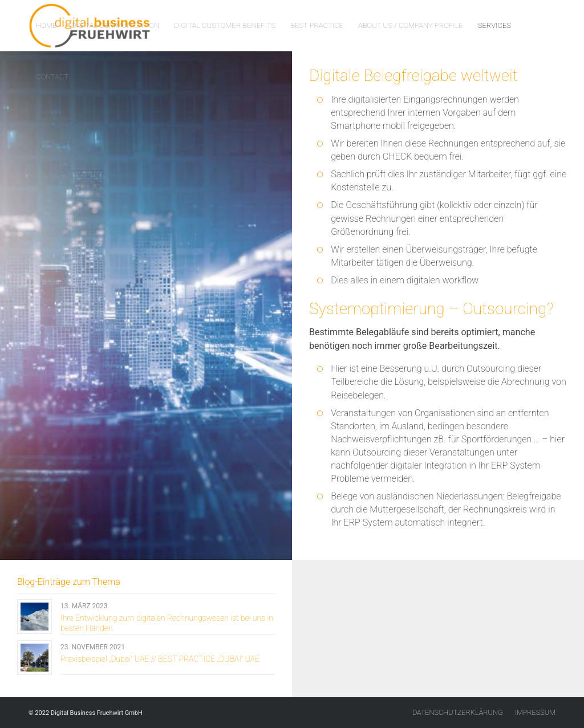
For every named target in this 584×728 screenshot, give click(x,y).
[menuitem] (46, 26)
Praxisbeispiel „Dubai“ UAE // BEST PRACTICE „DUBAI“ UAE (160, 659)
